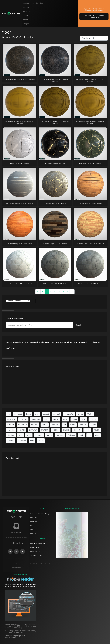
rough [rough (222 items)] (97, 430)
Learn (25, 16)
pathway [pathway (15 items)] (33, 430)
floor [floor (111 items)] (65, 419)
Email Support (16, 532)
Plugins (26, 24)
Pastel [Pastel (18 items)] (22, 430)
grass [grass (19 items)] (75, 419)
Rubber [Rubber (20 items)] (11, 435)
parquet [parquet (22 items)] (11, 430)
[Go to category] (33, 301)
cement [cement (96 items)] (57, 414)
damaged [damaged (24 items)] (36, 419)
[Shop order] (94, 38)
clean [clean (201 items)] (80, 414)
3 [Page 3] (51, 292)
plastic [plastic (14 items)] (66, 430)
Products (27, 11)
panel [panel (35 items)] (93, 425)
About (25, 20)
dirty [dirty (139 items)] (47, 419)
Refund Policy (35, 547)
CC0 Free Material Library (34, 3)
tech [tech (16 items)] (81, 435)
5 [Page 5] (59, 292)
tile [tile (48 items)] (89, 435)
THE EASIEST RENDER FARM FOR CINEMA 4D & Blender (20, 585)
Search (78, 325)
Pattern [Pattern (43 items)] (45, 430)
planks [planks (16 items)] (56, 430)
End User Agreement (38, 544)
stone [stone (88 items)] (49, 435)
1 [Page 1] (43, 292)
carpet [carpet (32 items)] (46, 414)
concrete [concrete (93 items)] (11, 419)
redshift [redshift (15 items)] (77, 430)
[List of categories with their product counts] (18, 301)
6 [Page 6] (63, 292)
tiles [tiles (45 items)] (97, 435)
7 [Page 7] (67, 292)
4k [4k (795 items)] (9, 414)
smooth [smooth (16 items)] (39, 435)
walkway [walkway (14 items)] (22, 441)
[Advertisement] (55, 385)
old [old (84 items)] (64, 425)
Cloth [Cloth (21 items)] (90, 414)
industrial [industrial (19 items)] (23, 425)
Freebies (27, 7)
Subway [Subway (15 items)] (71, 435)
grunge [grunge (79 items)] (11, 425)
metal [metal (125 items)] (45, 425)
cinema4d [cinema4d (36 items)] (69, 414)
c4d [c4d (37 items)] (37, 414)
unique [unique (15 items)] (11, 441)
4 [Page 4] (55, 292)
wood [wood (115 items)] (41, 441)
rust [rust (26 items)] (20, 435)
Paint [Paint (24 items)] (73, 425)
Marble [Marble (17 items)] (34, 425)
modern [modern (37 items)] (55, 425)
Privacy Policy (36, 551)
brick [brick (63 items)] (28, 414)
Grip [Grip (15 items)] (83, 419)
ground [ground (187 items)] (93, 419)
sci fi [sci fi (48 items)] (29, 435)
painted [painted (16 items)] (83, 425)
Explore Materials (14, 318)
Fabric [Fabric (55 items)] (56, 419)
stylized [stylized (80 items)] (60, 435)
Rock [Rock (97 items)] (87, 430)
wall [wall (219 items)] (32, 441)
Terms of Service (36, 555)
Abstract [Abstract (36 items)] (18, 414)
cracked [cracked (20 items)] (23, 419)
